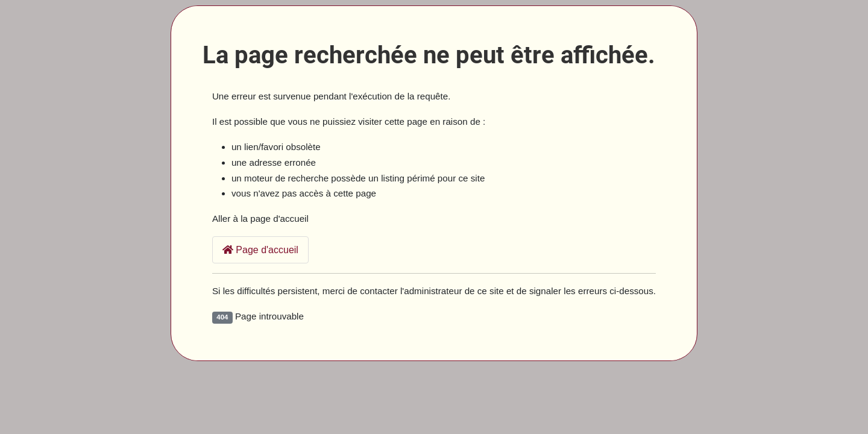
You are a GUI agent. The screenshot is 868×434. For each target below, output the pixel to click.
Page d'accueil (260, 250)
